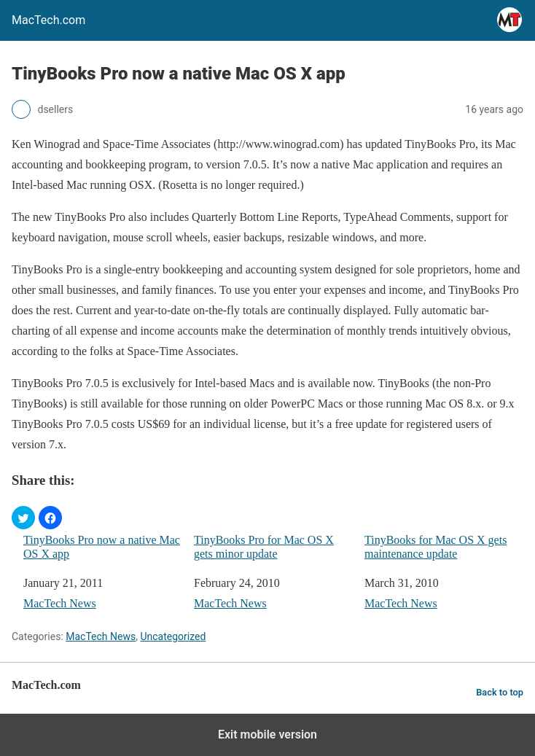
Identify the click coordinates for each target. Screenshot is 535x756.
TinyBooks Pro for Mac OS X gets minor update (264, 547)
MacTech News (60, 603)
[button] (23, 518)
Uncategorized (173, 636)
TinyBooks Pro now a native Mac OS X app (102, 547)
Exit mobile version (267, 734)
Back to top (500, 692)
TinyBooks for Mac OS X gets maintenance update (436, 547)
